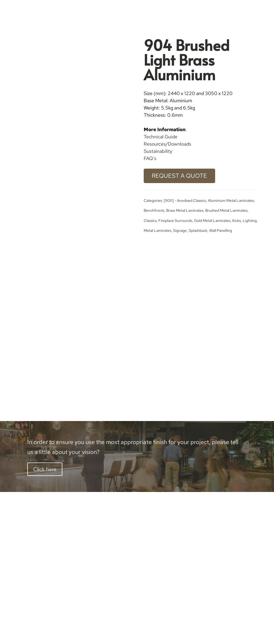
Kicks (237, 221)
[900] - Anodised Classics (185, 200)
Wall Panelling (221, 230)
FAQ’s (150, 158)
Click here (45, 469)
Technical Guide (161, 137)
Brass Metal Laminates (185, 210)
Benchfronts (154, 210)
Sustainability (158, 151)
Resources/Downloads (167, 144)
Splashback (198, 230)
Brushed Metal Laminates (226, 210)
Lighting (250, 221)
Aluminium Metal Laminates (231, 200)
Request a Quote (179, 176)
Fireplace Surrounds (175, 221)
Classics (150, 221)
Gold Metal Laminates (212, 221)
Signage (180, 230)
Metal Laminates (157, 230)
